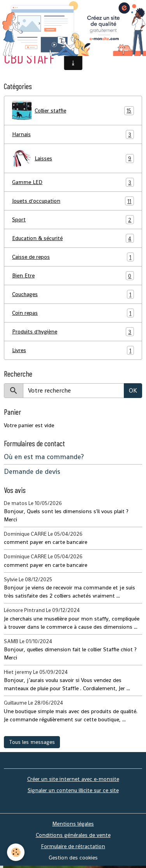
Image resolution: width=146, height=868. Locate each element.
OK (133, 390)
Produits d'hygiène (73, 332)
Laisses (73, 158)
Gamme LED (73, 182)
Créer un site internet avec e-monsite (73, 779)
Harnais (73, 134)
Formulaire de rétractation (73, 846)
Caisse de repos (73, 257)
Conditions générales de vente (73, 835)
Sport (73, 220)
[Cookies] (16, 852)
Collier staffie (73, 110)
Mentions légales (73, 824)
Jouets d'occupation (73, 201)
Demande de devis (32, 472)
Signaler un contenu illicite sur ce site (73, 790)
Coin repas (73, 313)
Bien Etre (73, 276)
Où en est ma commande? (44, 457)
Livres (73, 350)
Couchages (73, 294)
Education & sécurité (73, 238)
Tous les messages (32, 742)
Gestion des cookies (73, 857)
